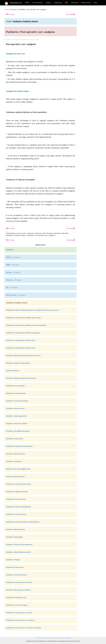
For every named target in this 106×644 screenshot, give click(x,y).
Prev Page (10, 14)
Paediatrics (14, 10)
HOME (27, 3)
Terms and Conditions (49, 638)
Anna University (38, 3)
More (96, 3)
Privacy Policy (39, 638)
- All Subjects (13, 257)
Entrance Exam (86, 3)
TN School (75, 3)
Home (6, 10)
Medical (48, 3)
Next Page (71, 14)
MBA (66, 3)
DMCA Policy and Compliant (63, 638)
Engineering (58, 3)
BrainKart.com (16, 3)
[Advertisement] (91, 40)
